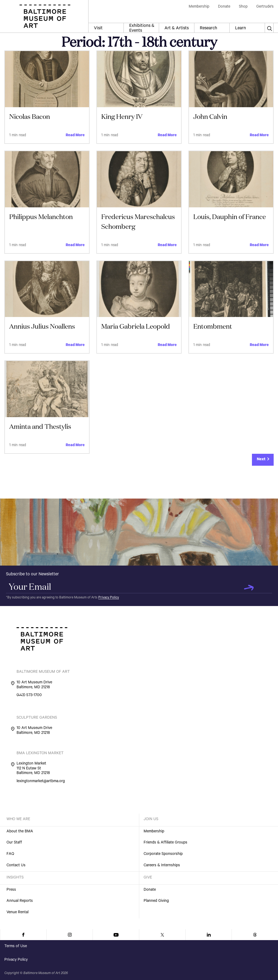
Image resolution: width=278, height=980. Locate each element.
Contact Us (16, 866)
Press (11, 890)
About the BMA (20, 832)
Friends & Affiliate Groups (165, 843)
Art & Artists (177, 28)
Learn (241, 28)
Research (208, 28)
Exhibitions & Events (142, 28)
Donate (150, 890)
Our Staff (14, 843)
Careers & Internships (162, 866)
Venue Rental (18, 913)
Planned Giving (156, 901)
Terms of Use (16, 947)
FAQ (10, 854)
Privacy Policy (109, 598)
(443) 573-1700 (29, 696)
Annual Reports (20, 901)
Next (261, 460)
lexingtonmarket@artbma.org (41, 782)
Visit (98, 28)
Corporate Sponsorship (163, 854)
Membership (154, 832)
